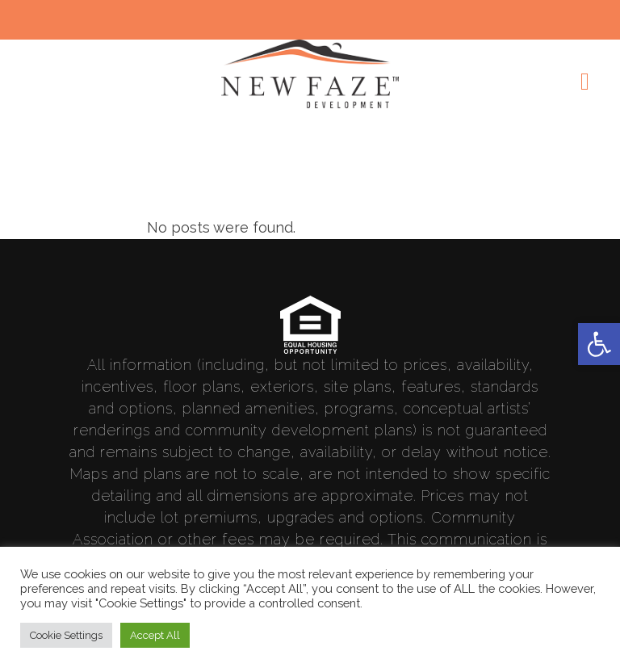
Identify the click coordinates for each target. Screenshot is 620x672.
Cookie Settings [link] (66, 635)
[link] (599, 344)
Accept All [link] (155, 635)
